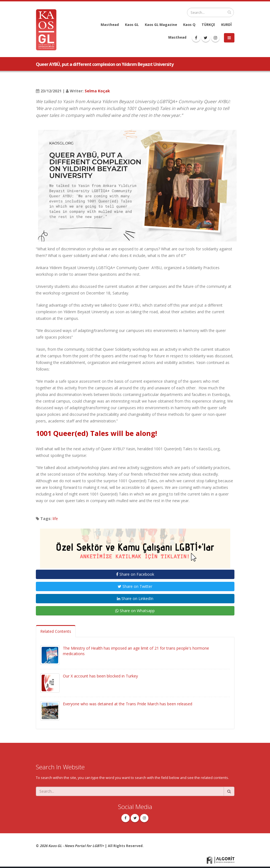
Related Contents (56, 631)
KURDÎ (226, 25)
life (55, 519)
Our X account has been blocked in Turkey (100, 676)
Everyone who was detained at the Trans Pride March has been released (128, 704)
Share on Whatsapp (135, 611)
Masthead (110, 25)
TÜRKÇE (208, 25)
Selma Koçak (97, 91)
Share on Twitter (135, 586)
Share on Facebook (135, 574)
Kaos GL (132, 25)
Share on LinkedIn (135, 598)
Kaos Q (189, 25)
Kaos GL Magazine (161, 25)
